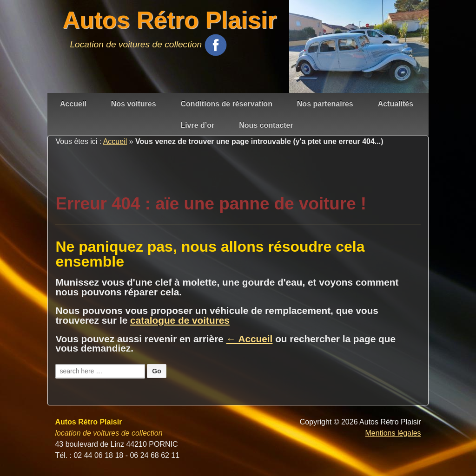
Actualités (396, 104)
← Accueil (250, 339)
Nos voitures (134, 104)
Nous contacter (266, 125)
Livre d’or (197, 125)
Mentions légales (393, 433)
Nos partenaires (325, 104)
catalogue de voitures (180, 320)
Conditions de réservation (227, 104)
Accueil (73, 104)
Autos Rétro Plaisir (169, 20)
